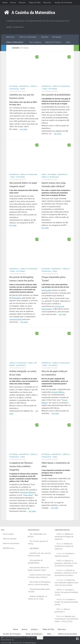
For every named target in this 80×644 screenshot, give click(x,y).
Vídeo (67, 42)
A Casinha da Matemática (33, 12)
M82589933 (34, 549)
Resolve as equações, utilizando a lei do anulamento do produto (66, 563)
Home (5, 3)
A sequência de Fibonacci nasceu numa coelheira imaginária (21, 466)
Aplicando (9, 37)
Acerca (13, 3)
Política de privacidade (67, 634)
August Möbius (58, 392)
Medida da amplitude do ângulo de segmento (64, 537)
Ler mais (24, 129)
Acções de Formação (63, 3)
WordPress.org (8, 548)
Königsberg (17, 298)
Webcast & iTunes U (53, 42)
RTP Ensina (14, 86)
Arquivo (22, 3)
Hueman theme (30, 643)
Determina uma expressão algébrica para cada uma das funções (67, 583)
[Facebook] (77, 639)
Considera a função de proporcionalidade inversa (66, 592)
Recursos (47, 3)
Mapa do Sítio (35, 3)
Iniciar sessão (8, 534)
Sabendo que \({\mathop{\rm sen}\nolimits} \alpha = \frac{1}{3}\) (67, 619)
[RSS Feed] (74, 639)
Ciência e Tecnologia (27, 37)
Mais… (50, 634)
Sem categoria (34, 42)
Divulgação (56, 37)
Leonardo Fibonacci (28, 492)
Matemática (24, 86)
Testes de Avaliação (34, 634)
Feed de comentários (11, 544)
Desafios (44, 37)
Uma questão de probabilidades (56, 95)
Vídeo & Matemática (14, 42)
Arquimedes (47, 290)
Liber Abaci (28, 495)
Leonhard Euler (16, 319)
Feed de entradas (10, 539)
